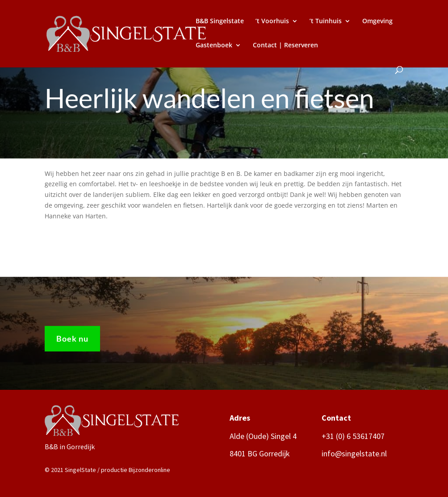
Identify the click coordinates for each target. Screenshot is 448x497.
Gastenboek (214, 46)
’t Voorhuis (272, 21)
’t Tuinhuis (326, 21)
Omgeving (377, 21)
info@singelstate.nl (354, 453)
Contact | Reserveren (285, 46)
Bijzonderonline (149, 470)
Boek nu (72, 340)
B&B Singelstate (220, 21)
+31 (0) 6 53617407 (353, 436)
